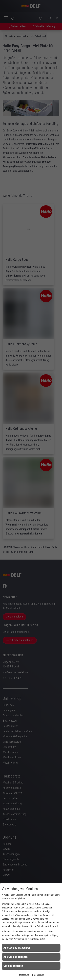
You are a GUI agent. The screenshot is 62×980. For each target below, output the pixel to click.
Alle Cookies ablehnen (16, 957)
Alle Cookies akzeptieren (17, 948)
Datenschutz (38, 975)
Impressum (24, 975)
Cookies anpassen (13, 966)
